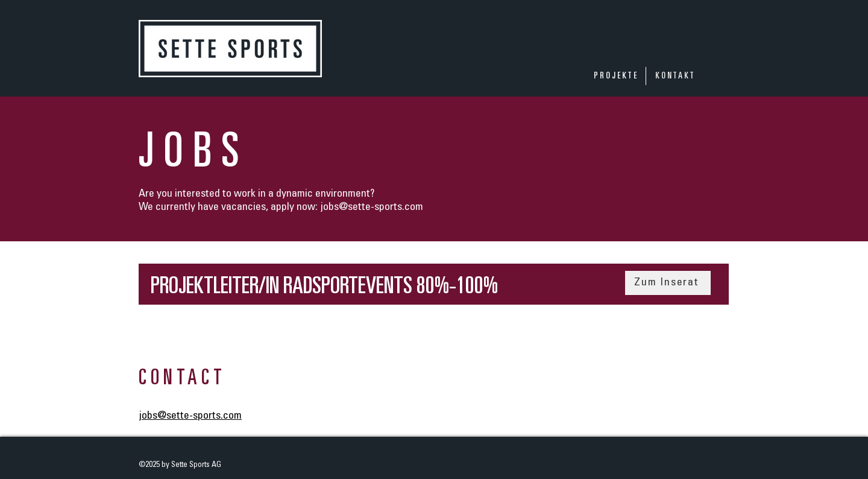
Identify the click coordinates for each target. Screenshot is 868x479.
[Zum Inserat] (668, 283)
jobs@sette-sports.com (372, 208)
